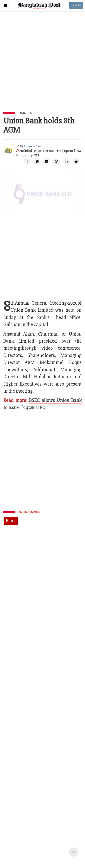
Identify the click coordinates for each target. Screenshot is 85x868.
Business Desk (33, 146)
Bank (11, 521)
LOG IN (76, 5)
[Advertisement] (42, 67)
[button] (6, 5)
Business (24, 113)
